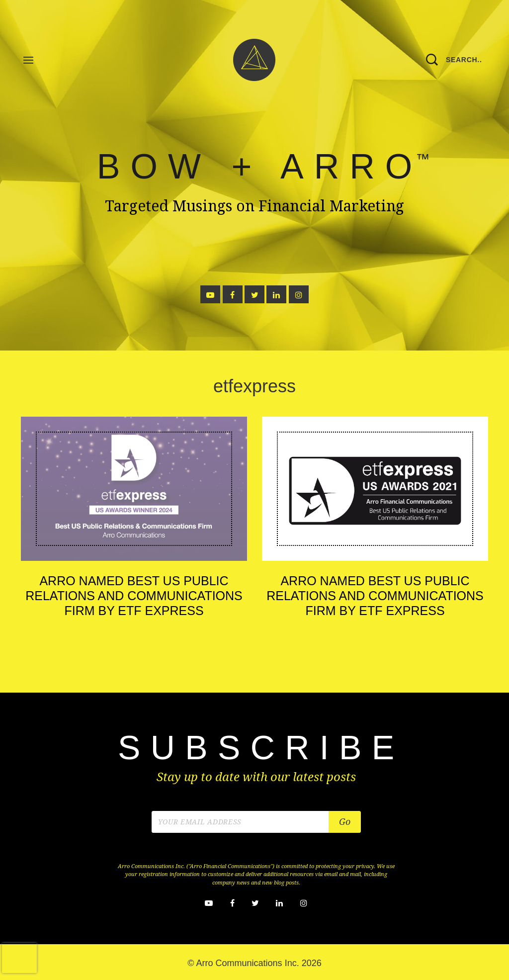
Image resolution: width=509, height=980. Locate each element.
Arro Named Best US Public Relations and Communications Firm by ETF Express (134, 596)
